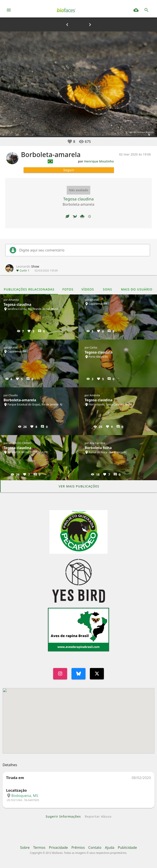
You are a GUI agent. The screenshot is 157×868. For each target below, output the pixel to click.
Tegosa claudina (78, 199)
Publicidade (127, 847)
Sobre (25, 847)
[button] (70, 142)
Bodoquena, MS (25, 796)
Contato (95, 847)
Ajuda (110, 847)
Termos (39, 847)
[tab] (29, 289)
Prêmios (78, 847)
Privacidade (58, 847)
